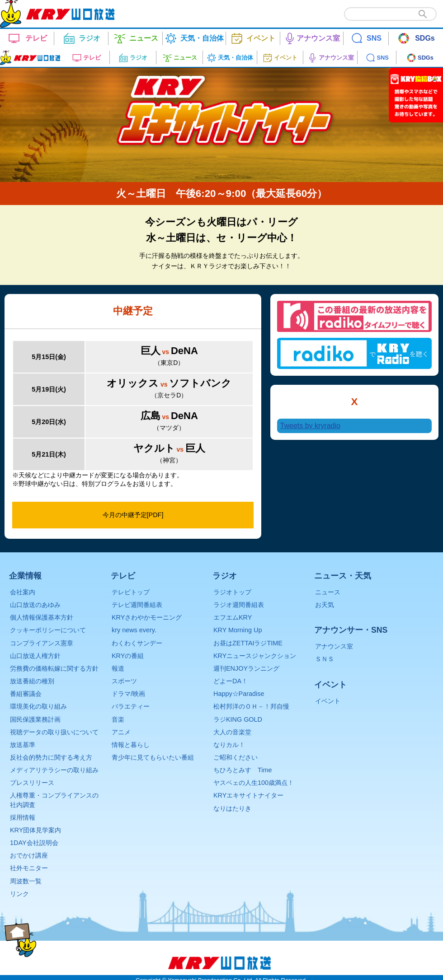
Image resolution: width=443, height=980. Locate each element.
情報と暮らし (131, 745)
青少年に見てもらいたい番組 (153, 757)
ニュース (328, 592)
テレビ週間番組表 (137, 605)
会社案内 (23, 592)
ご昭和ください (236, 757)
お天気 (325, 605)
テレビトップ (131, 592)
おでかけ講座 (29, 855)
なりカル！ (229, 745)
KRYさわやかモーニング (147, 617)
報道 (118, 668)
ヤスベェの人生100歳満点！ (254, 783)
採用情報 (23, 817)
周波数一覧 (26, 881)
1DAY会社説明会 (34, 843)
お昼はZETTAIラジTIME (248, 643)
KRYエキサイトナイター (248, 795)
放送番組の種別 (32, 681)
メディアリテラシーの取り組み (54, 770)
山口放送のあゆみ (35, 605)
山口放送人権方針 (35, 656)
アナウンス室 (334, 646)
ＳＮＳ (325, 659)
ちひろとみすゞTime (243, 770)
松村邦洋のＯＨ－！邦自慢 (251, 706)
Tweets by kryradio (310, 426)
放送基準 (23, 745)
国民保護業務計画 (35, 719)
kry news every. (134, 630)
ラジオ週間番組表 (239, 605)
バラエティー (131, 706)
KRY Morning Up (238, 630)
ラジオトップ (232, 592)
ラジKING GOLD (238, 719)
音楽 (118, 719)
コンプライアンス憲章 (42, 643)
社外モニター (29, 868)
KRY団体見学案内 (35, 830)
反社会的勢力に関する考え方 (51, 757)
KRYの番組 (128, 656)
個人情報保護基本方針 (42, 617)
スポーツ (124, 681)
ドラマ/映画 (128, 694)
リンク (19, 894)
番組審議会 (26, 694)
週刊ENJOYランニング (246, 668)
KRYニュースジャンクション (255, 656)
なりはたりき (232, 808)
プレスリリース (32, 783)
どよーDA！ (231, 681)
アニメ (121, 732)
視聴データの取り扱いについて (54, 732)
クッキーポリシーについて (48, 630)
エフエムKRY (233, 617)
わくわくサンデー (137, 643)
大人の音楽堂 (232, 732)
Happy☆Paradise (239, 694)
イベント (328, 701)
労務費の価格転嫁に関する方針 (54, 668)
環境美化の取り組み (38, 706)
